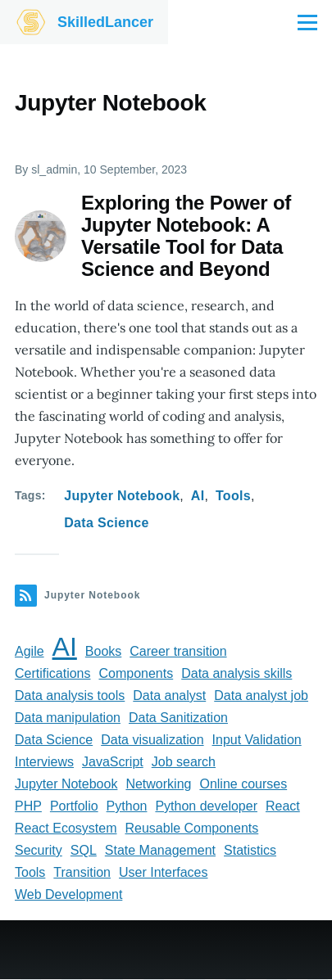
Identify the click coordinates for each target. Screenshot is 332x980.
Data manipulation (68, 718)
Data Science (106, 523)
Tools (233, 496)
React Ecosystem (66, 828)
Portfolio (74, 806)
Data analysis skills (236, 673)
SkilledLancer (105, 22)
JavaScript (113, 762)
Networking (158, 784)
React (283, 806)
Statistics (250, 850)
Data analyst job (261, 695)
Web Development (68, 894)
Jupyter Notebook (122, 496)
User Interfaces (163, 872)
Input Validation (257, 740)
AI (198, 496)
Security (39, 850)
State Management (160, 850)
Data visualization (152, 740)
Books (103, 651)
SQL (84, 850)
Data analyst (169, 695)
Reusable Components (191, 828)
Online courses (243, 784)
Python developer (206, 806)
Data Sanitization (178, 718)
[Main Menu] (307, 22)
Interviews (44, 762)
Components (136, 673)
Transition (82, 872)
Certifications (52, 673)
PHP (28, 806)
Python (127, 806)
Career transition (178, 651)
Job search (184, 762)
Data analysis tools (70, 695)
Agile (30, 651)
